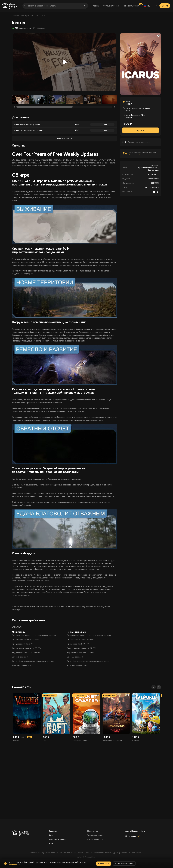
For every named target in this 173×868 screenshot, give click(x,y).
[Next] (115, 107)
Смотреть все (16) (65, 139)
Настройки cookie (136, 853)
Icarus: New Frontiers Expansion (27, 124)
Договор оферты (120, 853)
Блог (51, 843)
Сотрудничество (111, 6)
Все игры (25, 16)
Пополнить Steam (131, 6)
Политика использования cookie (70, 853)
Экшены (34, 16)
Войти (165, 6)
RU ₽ (148, 6)
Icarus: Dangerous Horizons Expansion (30, 130)
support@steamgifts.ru (135, 831)
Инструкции (93, 831)
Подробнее (102, 124)
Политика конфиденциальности (42, 853)
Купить (141, 130)
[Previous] (14, 107)
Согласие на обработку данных (98, 853)
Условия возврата (96, 835)
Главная (96, 6)
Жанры (52, 835)
